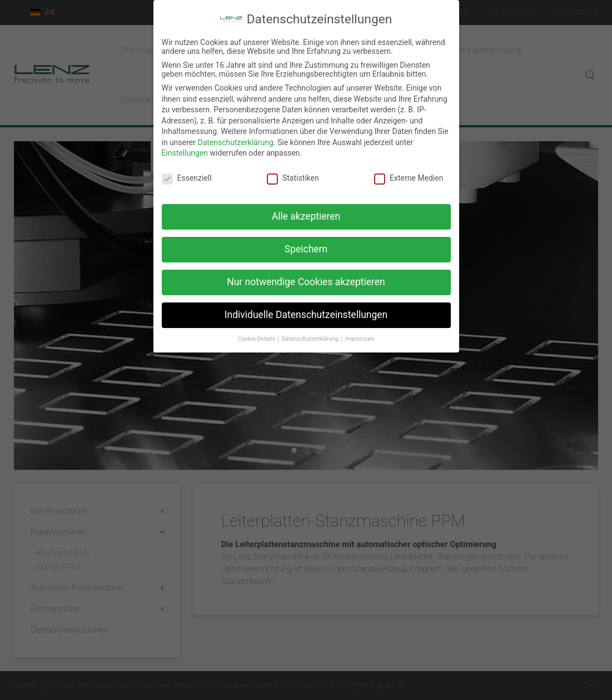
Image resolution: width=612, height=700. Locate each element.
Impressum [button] (360, 332)
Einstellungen (185, 146)
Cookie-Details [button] (257, 332)
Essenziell (187, 171)
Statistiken (293, 171)
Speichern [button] (306, 242)
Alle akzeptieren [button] (306, 209)
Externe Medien (409, 171)
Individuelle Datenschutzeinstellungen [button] (306, 307)
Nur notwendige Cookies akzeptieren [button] (306, 275)
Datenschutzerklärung (235, 135)
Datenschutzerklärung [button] (311, 332)
